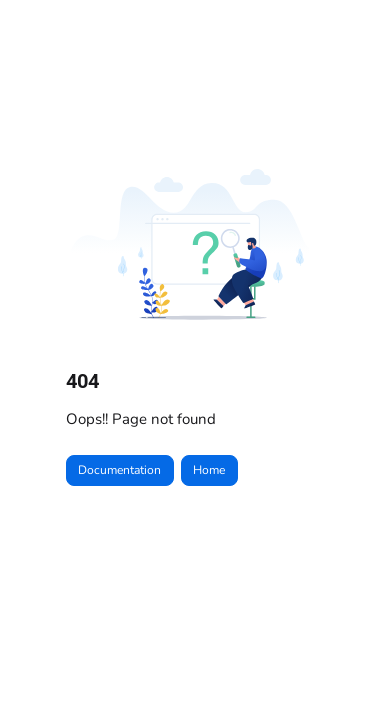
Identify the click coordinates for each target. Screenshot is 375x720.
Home (209, 470)
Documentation (119, 470)
